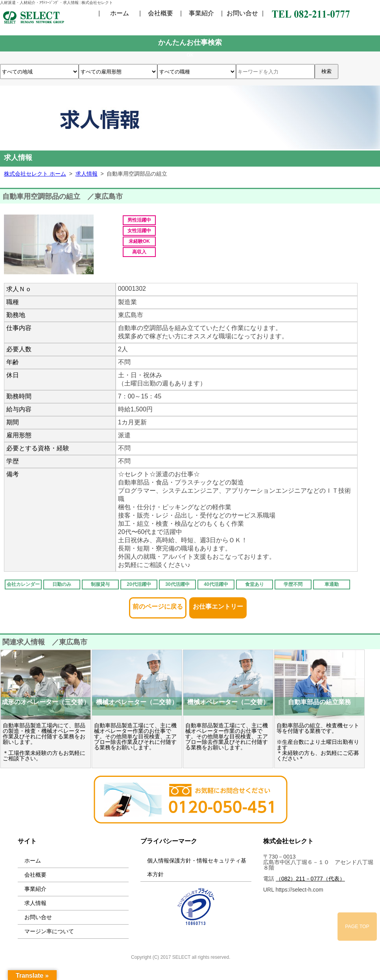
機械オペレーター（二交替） (137, 702)
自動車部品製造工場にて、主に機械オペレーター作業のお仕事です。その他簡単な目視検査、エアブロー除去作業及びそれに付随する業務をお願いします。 (135, 736)
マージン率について (49, 931)
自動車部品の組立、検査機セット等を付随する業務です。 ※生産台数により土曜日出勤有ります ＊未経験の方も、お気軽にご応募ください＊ (318, 742)
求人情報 (35, 903)
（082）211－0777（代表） (310, 879)
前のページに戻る (158, 604)
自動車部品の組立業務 (319, 702)
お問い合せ (242, 13)
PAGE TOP (357, 927)
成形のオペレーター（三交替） (46, 702)
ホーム (120, 13)
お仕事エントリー (218, 604)
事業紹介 (201, 13)
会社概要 (160, 13)
